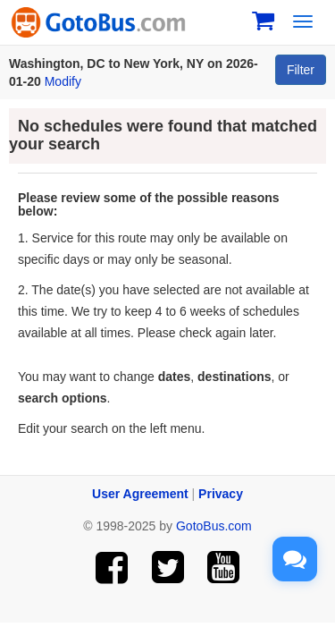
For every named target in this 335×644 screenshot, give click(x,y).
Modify (63, 81)
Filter (301, 70)
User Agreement (140, 494)
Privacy (221, 494)
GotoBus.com (214, 526)
